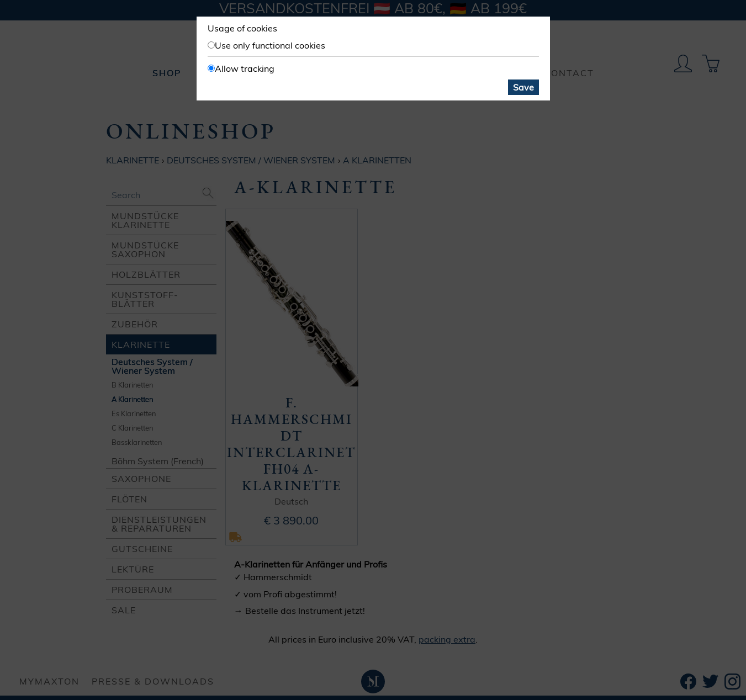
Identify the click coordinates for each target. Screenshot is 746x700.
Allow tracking (245, 68)
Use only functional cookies (270, 45)
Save (523, 87)
